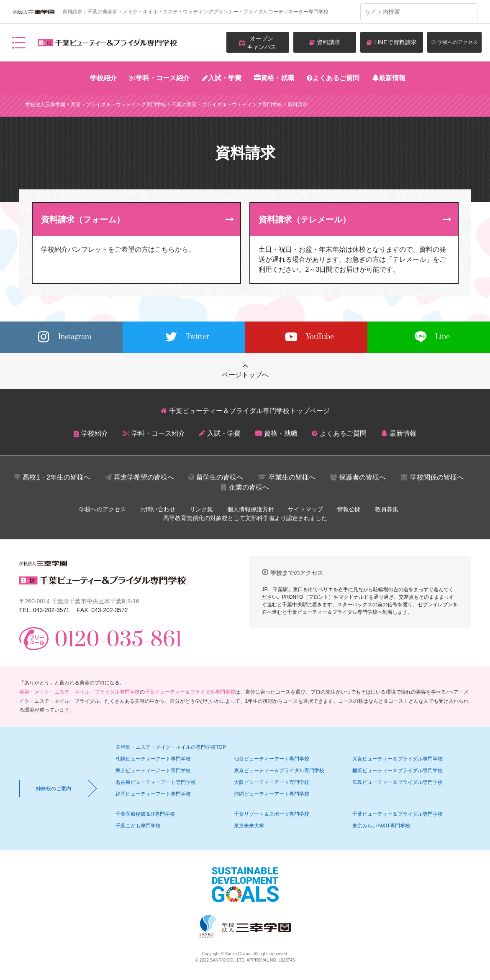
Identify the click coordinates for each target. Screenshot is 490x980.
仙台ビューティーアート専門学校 (272, 759)
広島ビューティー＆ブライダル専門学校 (398, 782)
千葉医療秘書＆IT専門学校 (145, 814)
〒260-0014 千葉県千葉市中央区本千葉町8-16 (79, 601)
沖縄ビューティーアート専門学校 (272, 794)
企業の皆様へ (249, 487)
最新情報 (392, 78)
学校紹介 (103, 78)
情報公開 (349, 509)
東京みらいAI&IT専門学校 (381, 826)
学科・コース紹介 (163, 78)
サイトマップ (305, 509)
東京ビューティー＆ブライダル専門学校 (279, 771)
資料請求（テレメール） (305, 219)
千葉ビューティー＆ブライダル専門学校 (190, 692)
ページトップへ (245, 375)
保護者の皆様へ (362, 477)
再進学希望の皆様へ (144, 477)
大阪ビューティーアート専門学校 (272, 782)
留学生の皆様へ (220, 477)
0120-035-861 (118, 640)
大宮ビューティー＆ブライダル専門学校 (398, 759)
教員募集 (387, 509)
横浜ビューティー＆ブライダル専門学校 (398, 771)
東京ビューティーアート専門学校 (153, 771)
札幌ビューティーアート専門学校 (153, 759)
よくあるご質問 (336, 78)
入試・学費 (225, 78)
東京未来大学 (249, 826)
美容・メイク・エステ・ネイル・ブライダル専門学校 (80, 692)
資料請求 (328, 42)
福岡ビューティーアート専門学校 (153, 794)
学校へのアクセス (103, 509)
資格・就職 (277, 78)
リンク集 (201, 509)
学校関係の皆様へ (437, 477)
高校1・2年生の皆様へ (56, 477)
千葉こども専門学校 (138, 826)
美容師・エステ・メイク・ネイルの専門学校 (171, 747)
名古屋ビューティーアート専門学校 (156, 782)
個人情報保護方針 (251, 509)
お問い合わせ (158, 509)
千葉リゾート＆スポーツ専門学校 (272, 814)
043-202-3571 (51, 610)
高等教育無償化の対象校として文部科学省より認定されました (245, 518)
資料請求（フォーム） (83, 219)
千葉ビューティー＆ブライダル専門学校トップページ (249, 411)
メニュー (19, 43)
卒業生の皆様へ (292, 477)
